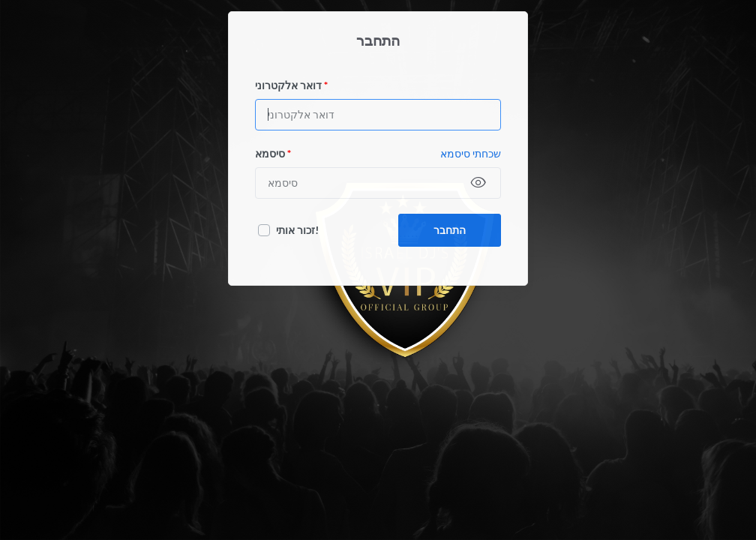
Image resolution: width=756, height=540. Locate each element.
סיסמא (273, 153)
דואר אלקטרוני (291, 85)
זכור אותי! (297, 230)
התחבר (450, 230)
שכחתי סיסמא (471, 153)
